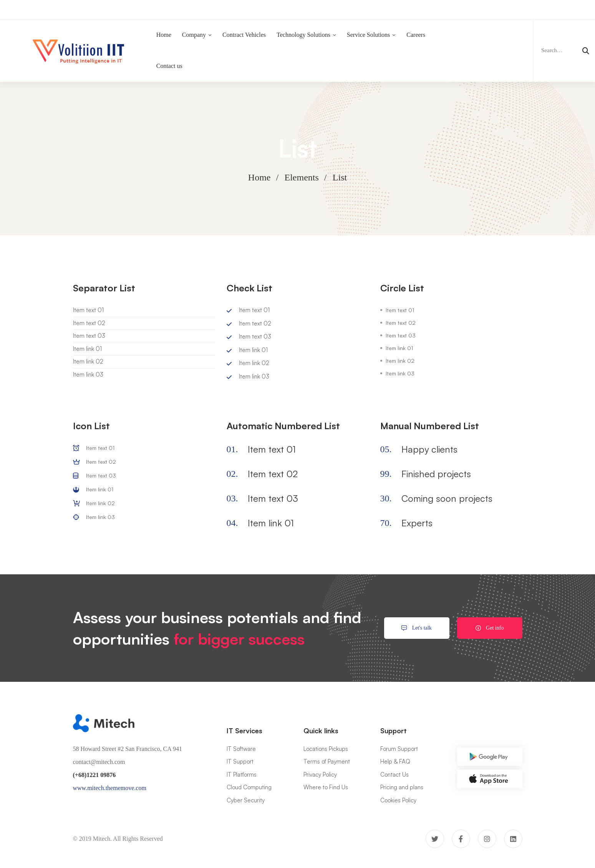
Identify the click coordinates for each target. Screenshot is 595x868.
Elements (302, 177)
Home (259, 177)
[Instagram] (487, 839)
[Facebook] (461, 839)
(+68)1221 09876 (94, 775)
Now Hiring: (230, 9)
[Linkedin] (513, 839)
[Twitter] (435, 839)
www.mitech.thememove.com (110, 788)
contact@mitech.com (99, 762)
